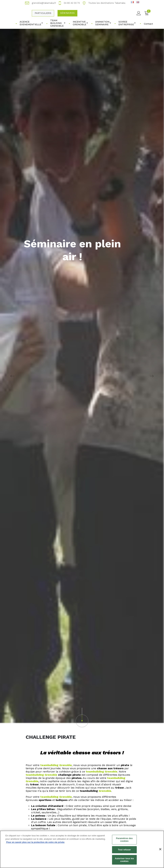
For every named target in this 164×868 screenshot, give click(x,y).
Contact (148, 24)
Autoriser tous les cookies (124, 862)
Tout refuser (124, 852)
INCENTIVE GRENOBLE (80, 23)
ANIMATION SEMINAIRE (103, 23)
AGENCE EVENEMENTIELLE (31, 23)
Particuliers (43, 13)
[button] (82, 717)
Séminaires (67, 13)
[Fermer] (160, 851)
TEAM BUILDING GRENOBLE (58, 23)
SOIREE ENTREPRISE (127, 23)
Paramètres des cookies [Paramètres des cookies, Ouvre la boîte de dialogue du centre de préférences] (124, 842)
